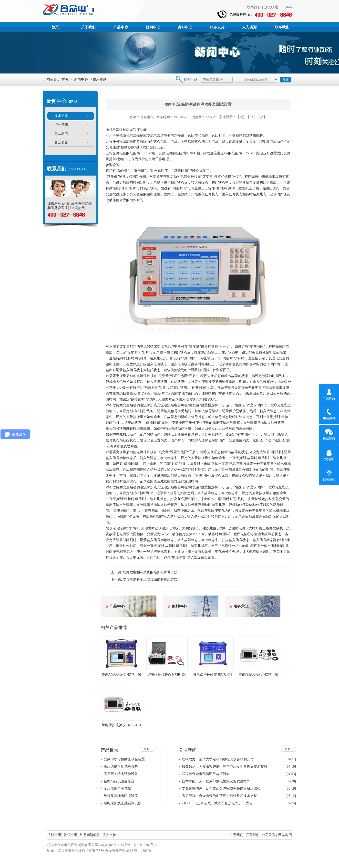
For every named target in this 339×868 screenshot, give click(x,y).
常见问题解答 (90, 835)
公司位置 (269, 835)
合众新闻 (61, 133)
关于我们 (236, 835)
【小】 (262, 117)
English (287, 7)
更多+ (147, 749)
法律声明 (54, 835)
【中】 (251, 117)
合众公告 (61, 142)
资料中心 (186, 26)
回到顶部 (329, 475)
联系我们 (254, 7)
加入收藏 (271, 7)
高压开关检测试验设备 (121, 774)
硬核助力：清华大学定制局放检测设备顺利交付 (218, 759)
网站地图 (285, 835)
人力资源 (250, 26)
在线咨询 (329, 394)
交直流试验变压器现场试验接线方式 (150, 580)
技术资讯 (61, 116)
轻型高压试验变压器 (119, 781)
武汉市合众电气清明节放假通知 (206, 774)
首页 (57, 26)
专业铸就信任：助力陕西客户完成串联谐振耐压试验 (221, 789)
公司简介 (89, 26)
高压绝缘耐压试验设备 (121, 767)
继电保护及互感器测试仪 (123, 803)
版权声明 (70, 835)
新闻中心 (154, 26)
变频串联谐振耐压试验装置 (124, 759)
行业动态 (61, 125)
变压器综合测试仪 (117, 789)
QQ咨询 (329, 455)
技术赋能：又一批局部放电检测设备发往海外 (216, 781)
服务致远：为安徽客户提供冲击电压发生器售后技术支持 (225, 767)
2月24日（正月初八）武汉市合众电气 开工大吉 (217, 803)
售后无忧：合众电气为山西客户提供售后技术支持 (219, 796)
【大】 (241, 117)
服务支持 (218, 26)
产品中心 (121, 26)
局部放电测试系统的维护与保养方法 (150, 572)
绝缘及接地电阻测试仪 (121, 796)
